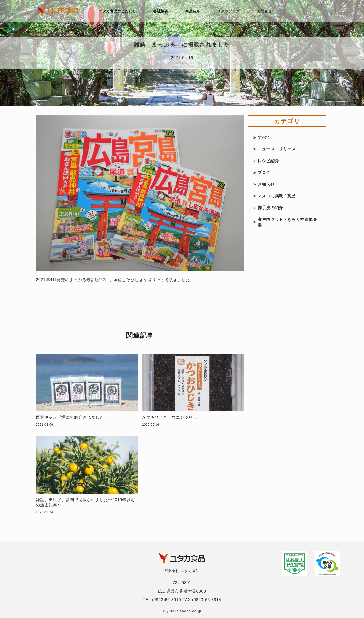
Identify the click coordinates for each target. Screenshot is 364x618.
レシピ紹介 (268, 161)
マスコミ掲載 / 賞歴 (277, 196)
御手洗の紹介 (270, 208)
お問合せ (266, 11)
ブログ (264, 173)
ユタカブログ (230, 11)
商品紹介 (194, 11)
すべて (264, 137)
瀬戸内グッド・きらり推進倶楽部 (287, 222)
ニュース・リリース (277, 149)
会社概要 (161, 11)
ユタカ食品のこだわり (118, 11)
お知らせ (266, 184)
